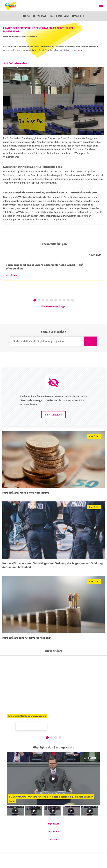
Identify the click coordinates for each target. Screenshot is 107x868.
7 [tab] (60, 317)
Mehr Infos (10, 742)
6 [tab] (56, 317)
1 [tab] (35, 317)
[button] (39, 741)
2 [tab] (39, 317)
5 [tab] (51, 317)
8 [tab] (64, 317)
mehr (80, 50)
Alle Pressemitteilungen (54, 323)
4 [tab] (47, 317)
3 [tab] (43, 317)
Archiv (53, 856)
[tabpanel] (53, 282)
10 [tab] (73, 317)
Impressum (53, 840)
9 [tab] (68, 317)
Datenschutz (53, 848)
